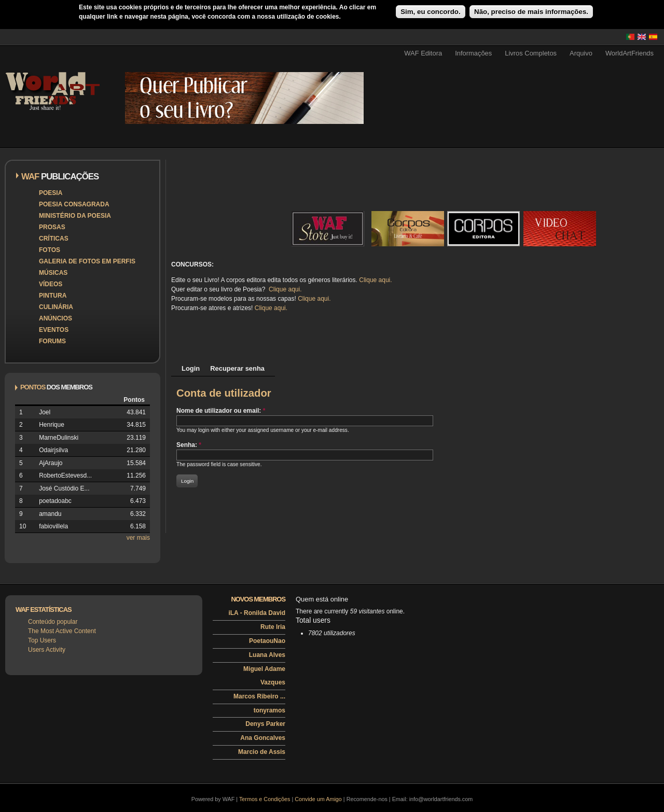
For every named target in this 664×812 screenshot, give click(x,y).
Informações (473, 53)
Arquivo (581, 53)
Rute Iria (273, 627)
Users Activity (47, 650)
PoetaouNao (267, 641)
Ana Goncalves (263, 738)
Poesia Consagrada (74, 204)
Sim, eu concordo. (431, 12)
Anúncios (56, 318)
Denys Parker (265, 724)
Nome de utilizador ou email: (221, 411)
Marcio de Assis (262, 752)
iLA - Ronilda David (257, 613)
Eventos (54, 330)
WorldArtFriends (630, 53)
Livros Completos (531, 53)
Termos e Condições (265, 799)
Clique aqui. (375, 280)
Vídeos (51, 284)
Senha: (189, 445)
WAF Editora (423, 53)
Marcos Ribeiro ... (259, 696)
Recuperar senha (237, 368)
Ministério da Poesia (75, 216)
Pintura (53, 296)
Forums (52, 341)
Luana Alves (267, 655)
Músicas (53, 273)
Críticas (54, 239)
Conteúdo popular (53, 622)
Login (191, 368)
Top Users (42, 640)
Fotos (50, 250)
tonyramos (269, 710)
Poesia (51, 193)
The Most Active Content (62, 631)
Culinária (56, 307)
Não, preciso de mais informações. (531, 12)
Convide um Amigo (318, 799)
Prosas (52, 227)
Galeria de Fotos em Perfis (87, 261)
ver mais (138, 538)
